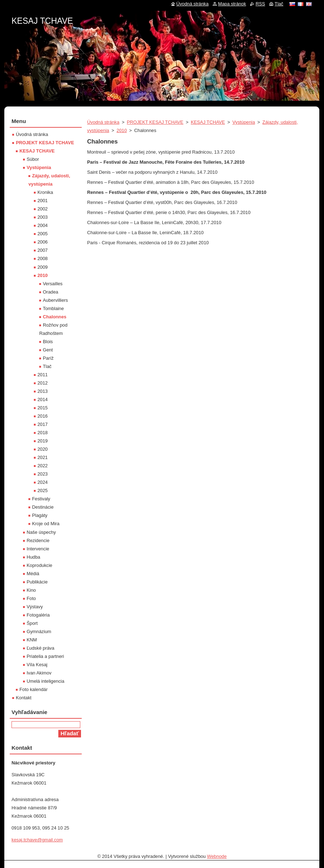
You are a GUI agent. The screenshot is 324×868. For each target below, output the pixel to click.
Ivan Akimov (39, 673)
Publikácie (37, 582)
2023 (42, 474)
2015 (42, 408)
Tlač (47, 366)
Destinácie (43, 507)
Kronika (45, 192)
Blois (48, 342)
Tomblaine (53, 308)
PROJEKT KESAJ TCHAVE (155, 122)
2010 (122, 130)
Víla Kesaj (37, 665)
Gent (48, 350)
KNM (32, 640)
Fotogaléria (38, 615)
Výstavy (35, 607)
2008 (42, 258)
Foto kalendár (33, 689)
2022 (42, 466)
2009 (42, 267)
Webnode (217, 856)
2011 (42, 375)
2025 (42, 490)
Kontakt (24, 698)
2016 (42, 416)
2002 (42, 209)
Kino (31, 590)
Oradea (51, 292)
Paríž (48, 358)
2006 (42, 242)
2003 (42, 217)
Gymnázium (39, 631)
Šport (32, 623)
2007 (42, 250)
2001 (42, 201)
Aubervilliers (55, 300)
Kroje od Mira (46, 524)
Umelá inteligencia (46, 681)
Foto (31, 598)
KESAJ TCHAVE (208, 122)
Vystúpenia (244, 122)
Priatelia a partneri (45, 656)
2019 (42, 441)
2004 (42, 225)
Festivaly (41, 499)
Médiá (33, 574)
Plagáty (40, 515)
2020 (42, 449)
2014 (42, 399)
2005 (42, 234)
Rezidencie (38, 540)
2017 (42, 424)
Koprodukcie (39, 565)
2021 (42, 457)
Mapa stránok (232, 4)
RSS (260, 4)
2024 (42, 482)
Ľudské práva (40, 648)
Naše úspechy (41, 532)
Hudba (33, 557)
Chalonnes (55, 317)
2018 (42, 433)
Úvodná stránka (103, 122)
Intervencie (38, 549)
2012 (42, 383)
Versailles (53, 284)
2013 (42, 391)
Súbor (33, 159)
